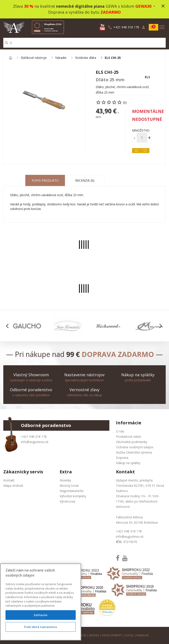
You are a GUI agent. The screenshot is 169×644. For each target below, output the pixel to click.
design (94, 635)
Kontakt (9, 480)
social (129, 635)
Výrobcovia (67, 501)
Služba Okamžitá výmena (134, 452)
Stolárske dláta (86, 58)
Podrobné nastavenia (40, 627)
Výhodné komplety (73, 496)
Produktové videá (128, 437)
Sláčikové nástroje (34, 58)
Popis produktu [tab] (45, 180)
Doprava (122, 458)
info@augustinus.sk (35, 442)
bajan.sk (143, 635)
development (112, 635)
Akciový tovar (69, 486)
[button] (8, 326)
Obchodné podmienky (132, 442)
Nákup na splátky (128, 463)
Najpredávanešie (72, 491)
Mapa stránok (13, 486)
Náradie (61, 58)
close (163, 6)
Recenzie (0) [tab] (85, 180)
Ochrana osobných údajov (135, 447)
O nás (120, 431)
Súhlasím (41, 615)
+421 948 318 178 (34, 437)
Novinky (65, 480)
